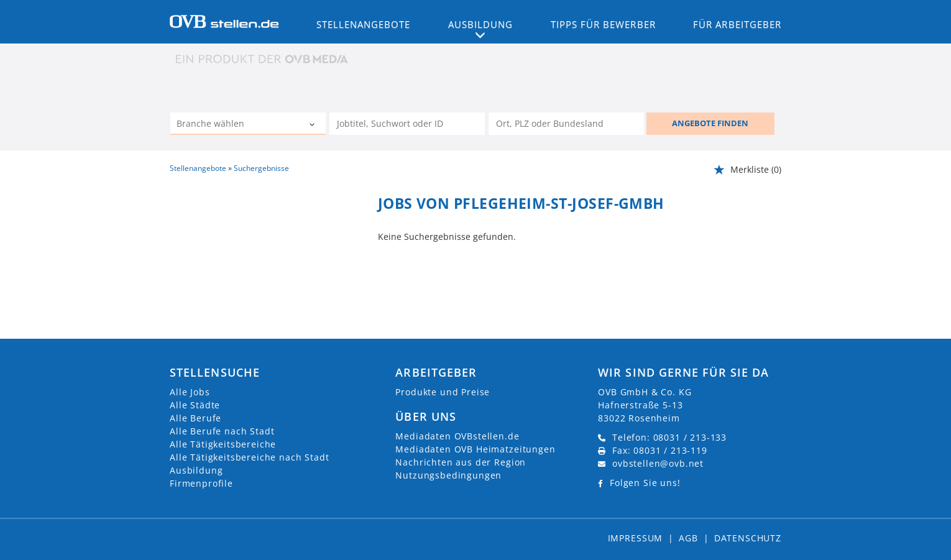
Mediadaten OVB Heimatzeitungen (475, 449)
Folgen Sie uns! (645, 483)
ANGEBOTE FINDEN (710, 123)
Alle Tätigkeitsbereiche (223, 444)
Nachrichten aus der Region (461, 462)
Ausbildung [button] (481, 24)
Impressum (636, 538)
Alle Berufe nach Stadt (222, 431)
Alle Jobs (190, 392)
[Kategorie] (236, 125)
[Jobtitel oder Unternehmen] (407, 124)
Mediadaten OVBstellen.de (457, 436)
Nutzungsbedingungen (448, 475)
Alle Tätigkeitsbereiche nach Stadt (250, 457)
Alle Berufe (195, 418)
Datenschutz (748, 538)
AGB (688, 538)
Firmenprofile (201, 483)
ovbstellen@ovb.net (658, 463)
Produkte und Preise (443, 392)
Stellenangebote (364, 24)
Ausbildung (196, 470)
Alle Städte (195, 405)
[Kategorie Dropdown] (313, 125)
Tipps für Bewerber (603, 24)
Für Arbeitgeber (737, 24)
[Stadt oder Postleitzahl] (566, 124)
